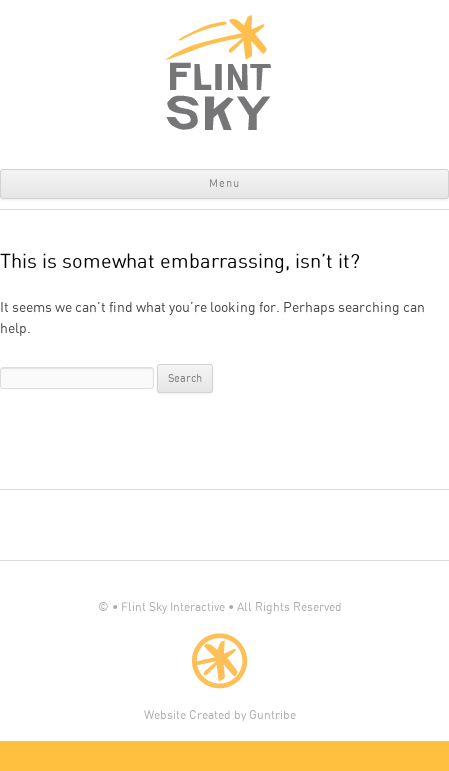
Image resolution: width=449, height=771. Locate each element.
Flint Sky (220, 72)
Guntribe (272, 715)
